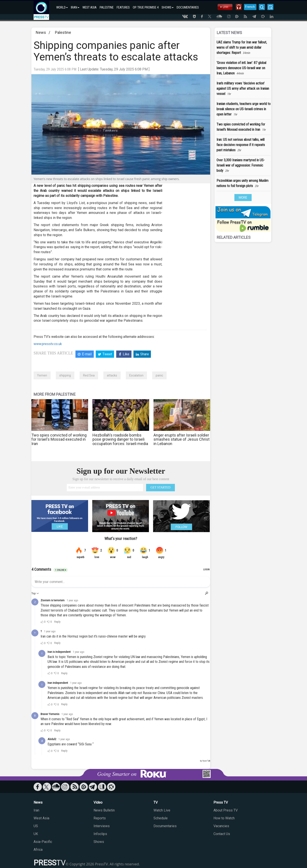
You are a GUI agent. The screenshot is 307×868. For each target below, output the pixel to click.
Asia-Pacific (43, 842)
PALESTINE (107, 7)
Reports (100, 818)
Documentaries (165, 826)
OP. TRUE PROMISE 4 (146, 7)
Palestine (63, 32)
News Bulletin (104, 810)
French (250, 7)
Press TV (221, 802)
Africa (38, 850)
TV (156, 802)
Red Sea (89, 375)
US (36, 826)
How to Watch (224, 818)
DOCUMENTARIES (188, 7)
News (41, 32)
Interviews (102, 826)
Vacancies (221, 826)
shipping (65, 375)
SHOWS (168, 7)
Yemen (42, 375)
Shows (99, 842)
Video (98, 802)
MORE (243, 198)
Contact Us (222, 834)
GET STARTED (160, 487)
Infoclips (100, 834)
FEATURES (123, 7)
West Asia (41, 818)
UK (36, 834)
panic (159, 375)
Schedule (161, 818)
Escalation (136, 375)
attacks (112, 375)
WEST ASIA (90, 7)
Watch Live (162, 810)
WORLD (62, 7)
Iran (36, 810)
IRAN (75, 7)
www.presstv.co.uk (48, 344)
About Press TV (226, 810)
